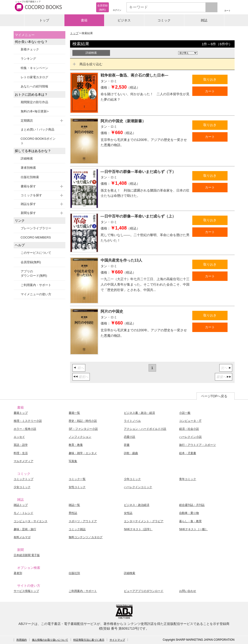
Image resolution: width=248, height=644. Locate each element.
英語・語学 (21, 445)
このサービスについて (36, 253)
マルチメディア (24, 461)
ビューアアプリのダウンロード (144, 591)
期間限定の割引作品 (34, 102)
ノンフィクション (80, 437)
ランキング (28, 59)
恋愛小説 (130, 437)
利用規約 (22, 640)
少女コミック (22, 487)
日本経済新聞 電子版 (27, 555)
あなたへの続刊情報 (34, 86)
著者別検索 (28, 168)
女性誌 (128, 513)
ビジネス (124, 20)
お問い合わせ (188, 591)
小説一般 (185, 413)
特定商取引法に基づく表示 (89, 640)
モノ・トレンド (24, 513)
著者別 (18, 573)
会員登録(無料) (31, 262)
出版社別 (74, 573)
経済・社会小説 (189, 429)
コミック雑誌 (77, 529)
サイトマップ (117, 640)
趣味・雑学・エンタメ (83, 453)
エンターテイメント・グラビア (144, 521)
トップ (44, 20)
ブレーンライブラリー (36, 228)
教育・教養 (76, 445)
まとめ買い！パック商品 (37, 129)
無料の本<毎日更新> (35, 111)
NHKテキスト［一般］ (193, 529)
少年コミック (132, 479)
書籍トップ (21, 413)
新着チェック (30, 49)
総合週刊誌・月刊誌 (192, 505)
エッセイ (19, 437)
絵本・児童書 (188, 453)
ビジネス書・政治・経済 (139, 413)
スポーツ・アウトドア (83, 521)
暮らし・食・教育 (190, 521)
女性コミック (77, 487)
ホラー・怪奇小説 (25, 429)
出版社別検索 (30, 177)
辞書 (127, 445)
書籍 (84, 20)
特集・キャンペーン (34, 68)
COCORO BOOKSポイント (38, 141)
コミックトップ (24, 479)
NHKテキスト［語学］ (138, 529)
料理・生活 (21, 453)
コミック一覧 (77, 479)
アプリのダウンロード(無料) (34, 273)
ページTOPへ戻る (214, 396)
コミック (164, 20)
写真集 (73, 461)
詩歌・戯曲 (131, 453)
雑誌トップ (21, 505)
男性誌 (73, 513)
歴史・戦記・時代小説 (83, 421)
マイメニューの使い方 (36, 294)
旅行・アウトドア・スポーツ (197, 445)
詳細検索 (27, 158)
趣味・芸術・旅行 (25, 529)
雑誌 (204, 20)
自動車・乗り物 (189, 513)
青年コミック (188, 479)
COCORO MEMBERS (36, 237)
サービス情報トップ (26, 591)
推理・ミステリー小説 (28, 421)
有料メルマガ (22, 537)
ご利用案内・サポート (36, 285)
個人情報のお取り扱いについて (50, 640)
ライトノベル (132, 421)
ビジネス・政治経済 (137, 505)
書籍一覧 (74, 413)
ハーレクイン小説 (190, 437)
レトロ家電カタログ (34, 77)
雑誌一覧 (74, 505)
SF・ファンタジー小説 (83, 429)
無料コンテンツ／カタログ (86, 537)
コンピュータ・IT (190, 421)
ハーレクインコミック (138, 487)
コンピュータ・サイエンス (31, 521)
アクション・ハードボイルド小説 (145, 429)
